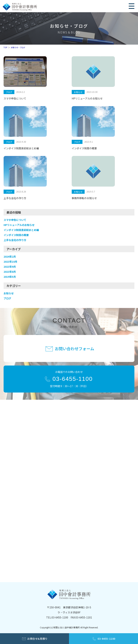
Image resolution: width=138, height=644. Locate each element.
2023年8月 (10, 272)
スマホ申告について (15, 98)
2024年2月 (10, 257)
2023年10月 (10, 262)
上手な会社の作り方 (15, 198)
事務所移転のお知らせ (84, 198)
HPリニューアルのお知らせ (87, 98)
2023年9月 (10, 267)
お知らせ (78, 92)
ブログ (9, 92)
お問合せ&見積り (37, 639)
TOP (5, 47)
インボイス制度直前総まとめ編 (21, 148)
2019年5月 (10, 277)
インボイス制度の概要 (84, 148)
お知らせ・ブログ (18, 47)
